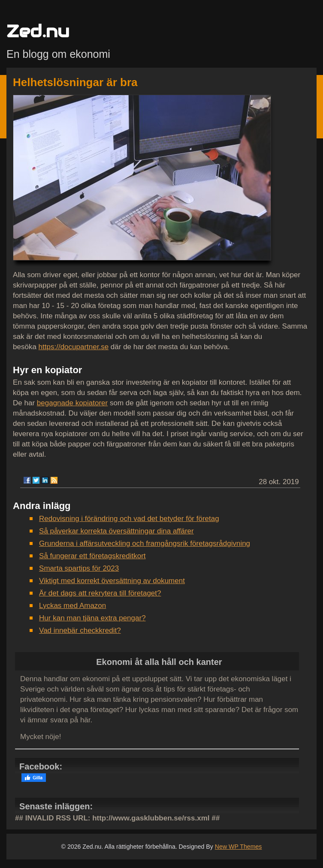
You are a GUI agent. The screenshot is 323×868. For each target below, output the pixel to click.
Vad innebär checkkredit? (80, 630)
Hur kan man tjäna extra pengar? (92, 618)
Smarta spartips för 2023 (79, 568)
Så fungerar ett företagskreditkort (92, 556)
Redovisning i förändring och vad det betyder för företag (129, 519)
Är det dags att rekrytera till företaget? (100, 593)
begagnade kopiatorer (72, 403)
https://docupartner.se (74, 347)
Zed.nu (38, 31)
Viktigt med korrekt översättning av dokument (112, 581)
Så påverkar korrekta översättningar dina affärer (116, 531)
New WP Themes (238, 847)
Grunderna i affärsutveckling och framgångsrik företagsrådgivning (145, 543)
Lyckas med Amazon (72, 606)
